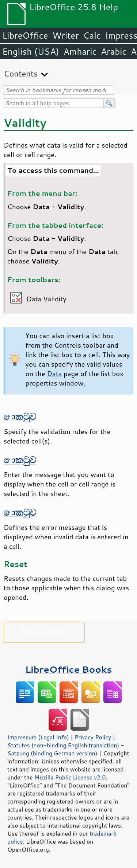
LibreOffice (25, 35)
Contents (21, 73)
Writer (65, 35)
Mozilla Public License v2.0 (70, 777)
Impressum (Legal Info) (38, 737)
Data (55, 374)
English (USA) (31, 51)
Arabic (114, 51)
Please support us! (44, 631)
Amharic (80, 51)
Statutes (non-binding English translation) (63, 745)
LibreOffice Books (69, 669)
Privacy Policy (93, 737)
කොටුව (20, 416)
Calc (92, 35)
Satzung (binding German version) (52, 753)
